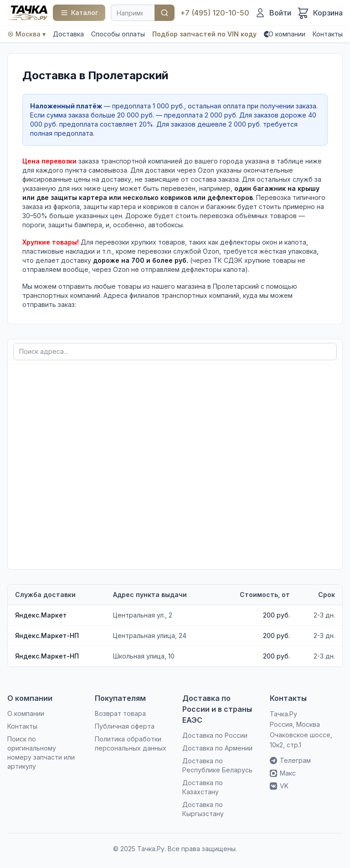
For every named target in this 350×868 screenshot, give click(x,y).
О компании (287, 34)
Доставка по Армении (217, 748)
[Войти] (273, 13)
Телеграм (290, 760)
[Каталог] (79, 13)
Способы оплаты (118, 34)
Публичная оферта (125, 726)
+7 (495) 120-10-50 (215, 13)
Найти (165, 13)
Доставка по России (215, 735)
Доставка (68, 34)
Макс (283, 773)
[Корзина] (320, 13)
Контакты (328, 34)
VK (279, 786)
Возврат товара (120, 713)
